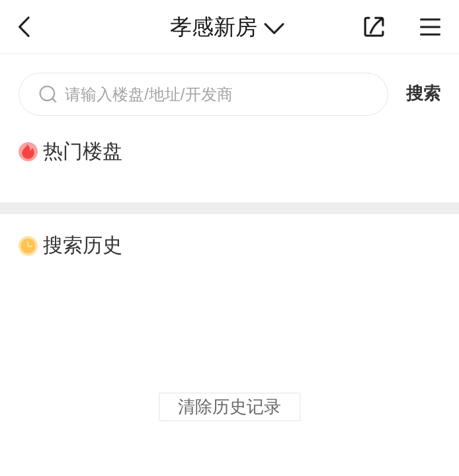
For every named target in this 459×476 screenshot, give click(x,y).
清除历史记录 (230, 407)
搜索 (423, 93)
